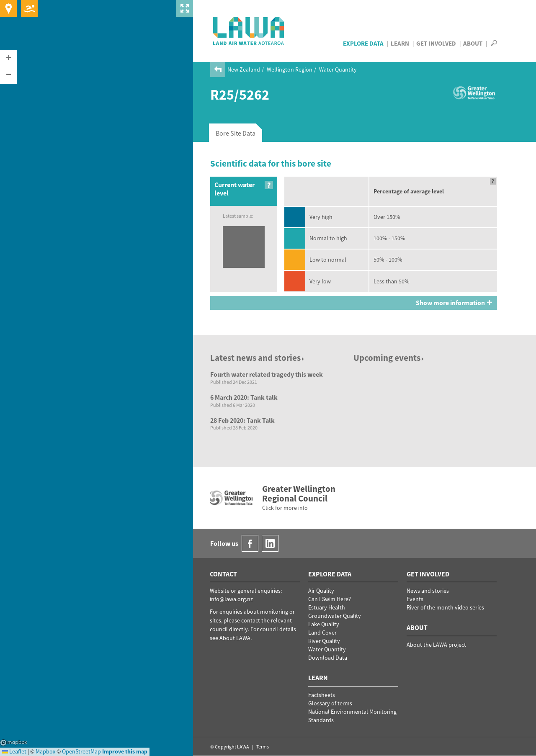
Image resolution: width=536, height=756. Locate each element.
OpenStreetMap (81, 751)
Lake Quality (324, 624)
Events (415, 599)
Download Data (328, 658)
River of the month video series (445, 607)
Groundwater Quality (335, 616)
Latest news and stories (258, 358)
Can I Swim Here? (330, 599)
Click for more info (285, 508)
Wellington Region (290, 69)
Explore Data (363, 43)
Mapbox (14, 743)
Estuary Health (327, 607)
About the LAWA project (436, 645)
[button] (8, 59)
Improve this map (125, 751)
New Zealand (244, 69)
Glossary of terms (330, 703)
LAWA (249, 31)
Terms (263, 747)
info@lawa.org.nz (231, 599)
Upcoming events (389, 358)
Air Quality (321, 591)
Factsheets (322, 695)
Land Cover (322, 633)
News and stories (428, 591)
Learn (400, 43)
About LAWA (235, 638)
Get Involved (436, 43)
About (473, 43)
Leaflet (14, 751)
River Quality (324, 641)
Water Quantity (338, 69)
